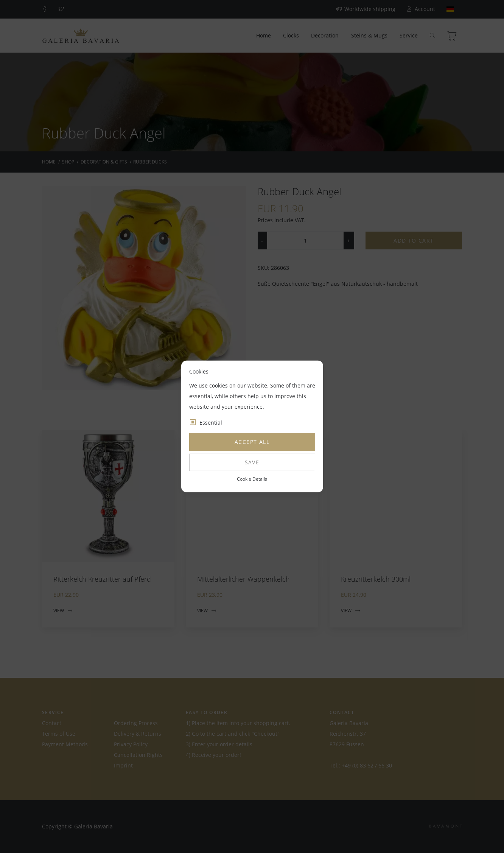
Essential (211, 423)
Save (252, 462)
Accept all (252, 442)
